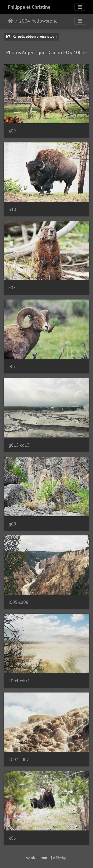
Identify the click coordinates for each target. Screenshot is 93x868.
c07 (12, 288)
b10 (12, 209)
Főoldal (11, 21)
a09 (12, 131)
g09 (12, 524)
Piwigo (62, 858)
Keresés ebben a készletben (31, 36)
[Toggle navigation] (80, 7)
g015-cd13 (19, 445)
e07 (12, 367)
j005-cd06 (18, 602)
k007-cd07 (19, 759)
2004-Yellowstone (38, 21)
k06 (12, 838)
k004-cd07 (19, 681)
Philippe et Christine (29, 7)
